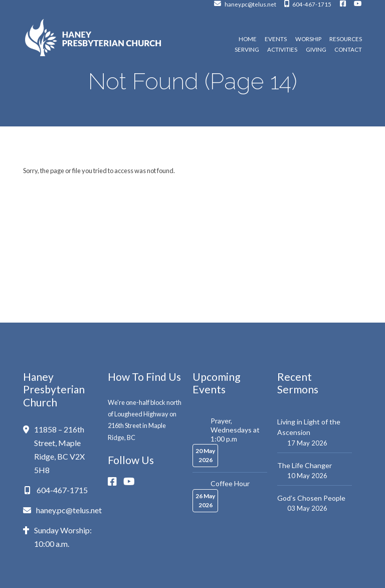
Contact (348, 50)
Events (276, 39)
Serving (247, 50)
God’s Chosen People (311, 498)
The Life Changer (305, 465)
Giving (316, 50)
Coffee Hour (230, 483)
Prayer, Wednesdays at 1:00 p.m (235, 430)
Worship (308, 39)
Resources (346, 39)
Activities (282, 50)
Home (248, 39)
